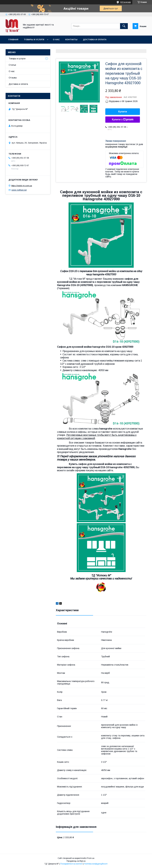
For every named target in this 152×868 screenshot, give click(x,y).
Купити (123, 112)
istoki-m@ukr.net (19, 190)
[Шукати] (124, 26)
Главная (13, 40)
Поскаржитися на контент (71, 864)
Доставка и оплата (95, 40)
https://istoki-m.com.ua (22, 185)
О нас (56, 40)
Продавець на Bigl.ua (76, 861)
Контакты (71, 40)
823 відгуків (126, 2)
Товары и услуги (34, 40)
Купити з (123, 120)
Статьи (12, 65)
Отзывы (13, 78)
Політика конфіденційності (96, 864)
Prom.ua (91, 858)
